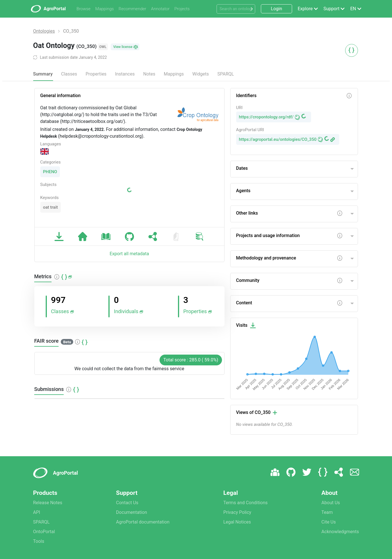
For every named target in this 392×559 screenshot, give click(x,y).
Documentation (132, 512)
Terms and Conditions (246, 503)
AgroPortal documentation (143, 522)
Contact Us (127, 503)
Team (327, 512)
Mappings (105, 9)
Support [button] (332, 9)
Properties (96, 74)
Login (276, 9)
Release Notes (48, 503)
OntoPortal (44, 532)
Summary (43, 74)
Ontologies (44, 31)
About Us (331, 503)
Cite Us (329, 522)
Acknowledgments (340, 532)
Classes (69, 74)
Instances (125, 74)
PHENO (50, 172)
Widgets (201, 74)
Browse (84, 9)
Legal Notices (237, 522)
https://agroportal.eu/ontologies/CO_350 (278, 139)
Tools (39, 541)
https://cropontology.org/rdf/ (266, 117)
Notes (149, 74)
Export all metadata (129, 254)
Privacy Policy (237, 512)
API (37, 512)
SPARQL (226, 74)
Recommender (132, 9)
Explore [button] (305, 9)
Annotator (160, 9)
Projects (182, 9)
